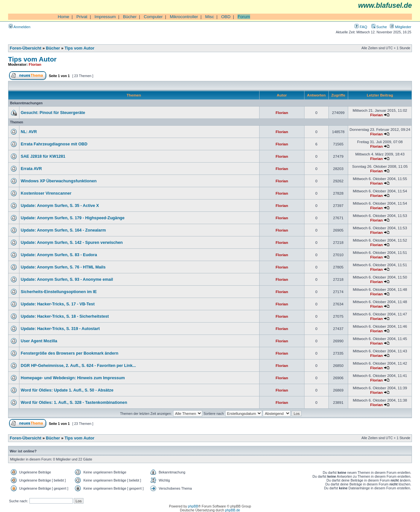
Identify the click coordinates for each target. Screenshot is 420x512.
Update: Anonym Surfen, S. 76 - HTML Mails (63, 267)
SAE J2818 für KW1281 (43, 156)
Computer (153, 17)
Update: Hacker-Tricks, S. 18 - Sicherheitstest (65, 316)
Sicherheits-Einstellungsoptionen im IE (59, 292)
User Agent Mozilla (39, 341)
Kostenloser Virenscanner (46, 193)
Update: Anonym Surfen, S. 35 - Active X (60, 206)
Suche (379, 27)
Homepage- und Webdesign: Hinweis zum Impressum (73, 378)
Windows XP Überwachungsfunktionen (59, 181)
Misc (210, 17)
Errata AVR (31, 169)
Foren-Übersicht (26, 48)
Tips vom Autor (80, 48)
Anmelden (20, 27)
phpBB (193, 506)
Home (63, 17)
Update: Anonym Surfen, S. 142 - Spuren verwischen (72, 243)
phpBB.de (233, 510)
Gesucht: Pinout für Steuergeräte (53, 113)
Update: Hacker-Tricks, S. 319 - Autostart (60, 329)
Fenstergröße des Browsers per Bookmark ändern (70, 353)
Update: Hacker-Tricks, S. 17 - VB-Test (58, 304)
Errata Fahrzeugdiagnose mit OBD (54, 144)
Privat (82, 17)
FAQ (361, 27)
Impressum (105, 17)
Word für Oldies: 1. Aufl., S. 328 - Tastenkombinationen (74, 403)
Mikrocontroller (184, 17)
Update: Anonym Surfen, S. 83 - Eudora (59, 255)
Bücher (130, 17)
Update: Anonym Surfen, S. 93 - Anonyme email (67, 279)
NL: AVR (29, 132)
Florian (35, 64)
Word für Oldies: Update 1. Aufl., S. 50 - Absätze (67, 390)
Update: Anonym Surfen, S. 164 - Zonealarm (63, 230)
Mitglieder (401, 27)
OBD (226, 17)
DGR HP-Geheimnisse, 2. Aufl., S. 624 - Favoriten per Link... (78, 366)
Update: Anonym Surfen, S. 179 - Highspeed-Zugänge (73, 218)
